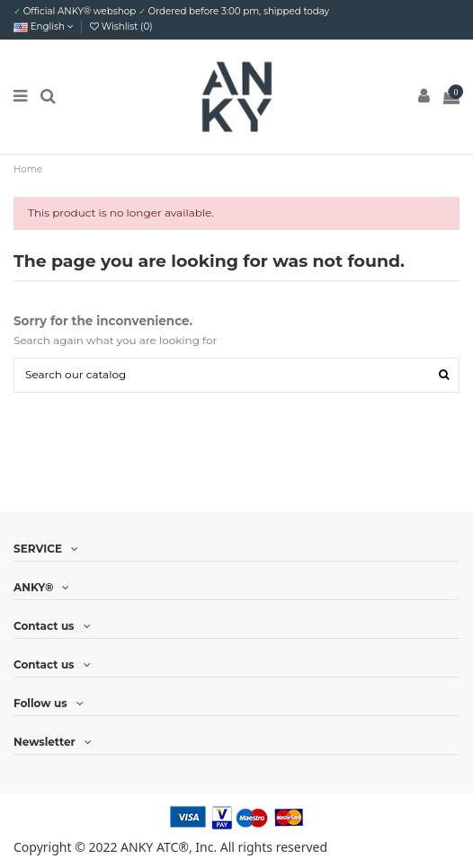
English (44, 27)
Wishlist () (121, 27)
